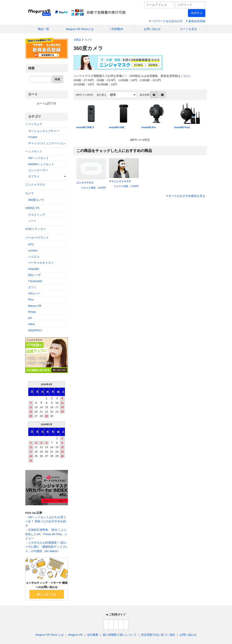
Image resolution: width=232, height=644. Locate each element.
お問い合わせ (152, 29)
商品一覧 (43, 29)
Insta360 (34, 269)
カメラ (88, 40)
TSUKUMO (35, 281)
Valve (32, 324)
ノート (32, 221)
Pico (31, 299)
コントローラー (38, 170)
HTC (31, 244)
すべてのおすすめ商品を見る (187, 196)
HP (30, 318)
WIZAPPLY (35, 330)
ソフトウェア (34, 124)
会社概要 (93, 635)
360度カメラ (36, 200)
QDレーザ (35, 275)
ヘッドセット (34, 151)
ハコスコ (34, 257)
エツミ (32, 287)
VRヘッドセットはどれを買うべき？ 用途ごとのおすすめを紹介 (46, 521)
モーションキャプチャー (44, 131)
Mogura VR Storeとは (80, 29)
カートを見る (189, 29)
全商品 (77, 40)
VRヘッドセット (39, 158)
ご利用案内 (116, 29)
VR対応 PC (33, 208)
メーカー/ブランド (37, 238)
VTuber (33, 137)
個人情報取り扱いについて (120, 635)
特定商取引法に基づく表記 (158, 635)
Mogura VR (75, 635)
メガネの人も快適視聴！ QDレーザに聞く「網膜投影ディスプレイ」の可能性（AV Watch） (47, 547)
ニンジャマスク (35, 184)
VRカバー (34, 293)
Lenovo (33, 250)
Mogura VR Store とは (50, 635)
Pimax (32, 312)
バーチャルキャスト (41, 263)
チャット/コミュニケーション (47, 143)
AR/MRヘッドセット (41, 164)
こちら (185, 76)
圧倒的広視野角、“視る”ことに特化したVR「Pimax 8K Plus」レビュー (46, 534)
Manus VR (35, 306)
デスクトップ (37, 215)
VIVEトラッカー (36, 229)
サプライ (34, 176)
